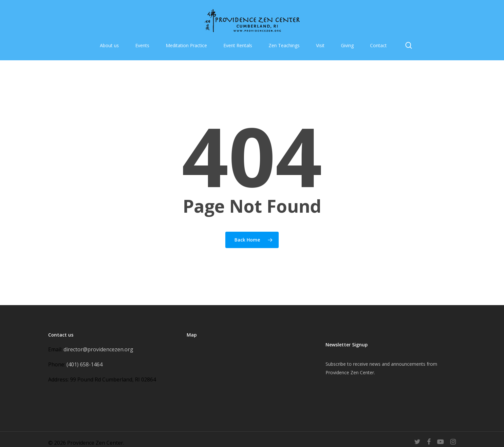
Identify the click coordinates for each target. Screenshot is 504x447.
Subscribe (336, 364)
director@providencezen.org (98, 349)
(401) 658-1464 (84, 364)
